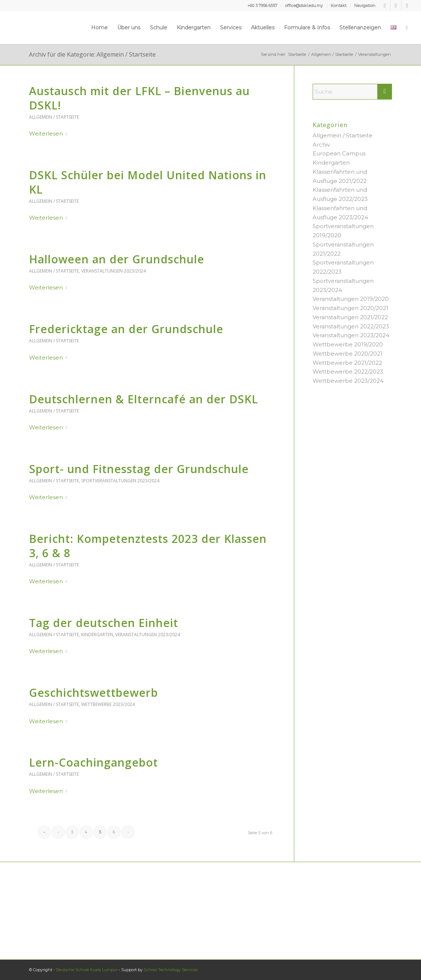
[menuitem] (262, 6)
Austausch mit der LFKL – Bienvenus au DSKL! (139, 98)
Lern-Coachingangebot (93, 762)
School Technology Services (171, 970)
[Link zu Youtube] (396, 6)
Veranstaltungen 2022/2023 (351, 326)
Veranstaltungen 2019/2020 (351, 299)
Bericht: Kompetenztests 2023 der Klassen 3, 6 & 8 (148, 546)
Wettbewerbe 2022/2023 (348, 372)
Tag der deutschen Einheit (104, 623)
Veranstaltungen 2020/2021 (350, 308)
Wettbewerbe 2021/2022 (347, 363)
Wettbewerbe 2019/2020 (348, 344)
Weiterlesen (50, 134)
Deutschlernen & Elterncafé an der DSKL (143, 399)
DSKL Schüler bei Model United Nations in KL (148, 182)
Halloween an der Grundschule (117, 259)
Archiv (321, 145)
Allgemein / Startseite (54, 117)
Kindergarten (97, 635)
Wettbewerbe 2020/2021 (348, 354)
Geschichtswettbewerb (93, 693)
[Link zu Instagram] (407, 6)
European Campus (339, 153)
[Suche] (407, 28)
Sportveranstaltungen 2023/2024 (120, 481)
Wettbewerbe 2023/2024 (108, 704)
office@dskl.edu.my (304, 6)
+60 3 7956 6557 (262, 6)
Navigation (365, 6)
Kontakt (339, 6)
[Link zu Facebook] (385, 6)
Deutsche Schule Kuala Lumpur (87, 970)
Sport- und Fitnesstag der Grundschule (139, 469)
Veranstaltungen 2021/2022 (350, 317)
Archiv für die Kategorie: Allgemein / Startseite (92, 54)
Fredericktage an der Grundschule (126, 329)
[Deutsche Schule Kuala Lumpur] (30, 28)
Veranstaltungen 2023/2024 (114, 271)
